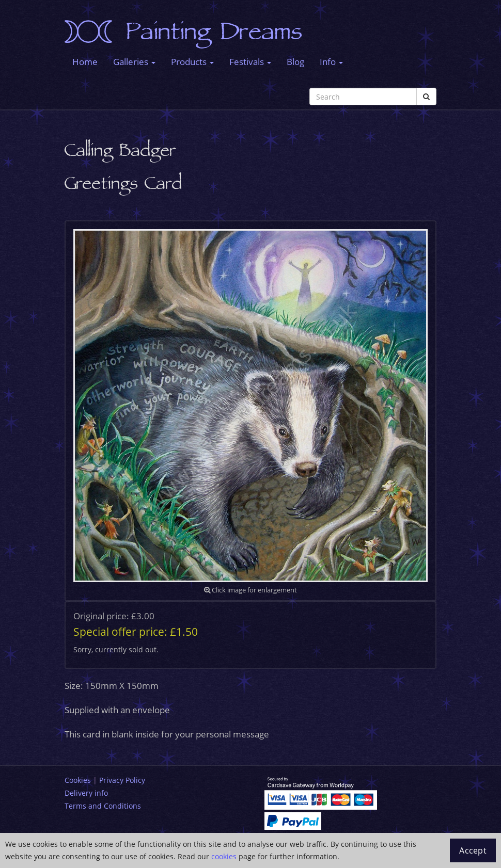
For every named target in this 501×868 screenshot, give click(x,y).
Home (85, 62)
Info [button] (331, 62)
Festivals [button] (250, 62)
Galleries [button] (134, 62)
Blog (295, 62)
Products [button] (192, 62)
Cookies (78, 780)
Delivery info (86, 793)
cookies (224, 856)
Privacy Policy (122, 780)
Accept (473, 850)
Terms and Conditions (103, 806)
